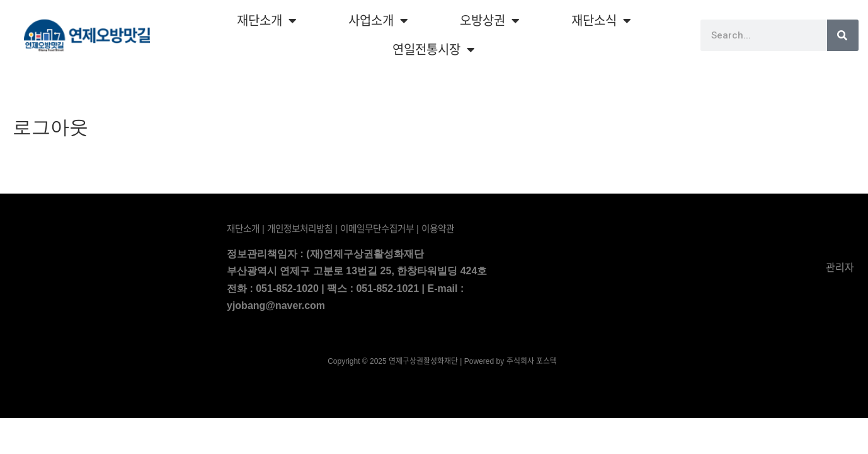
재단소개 (267, 21)
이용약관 (438, 229)
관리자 (839, 268)
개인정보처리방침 (300, 229)
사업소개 (378, 21)
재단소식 (601, 21)
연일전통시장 (434, 50)
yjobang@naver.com (276, 306)
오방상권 (490, 21)
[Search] (843, 35)
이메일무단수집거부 (377, 229)
